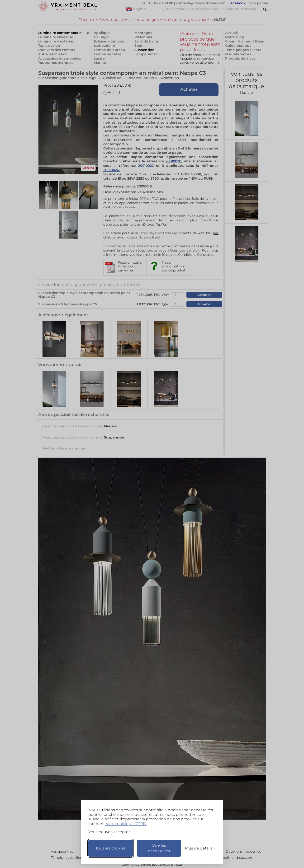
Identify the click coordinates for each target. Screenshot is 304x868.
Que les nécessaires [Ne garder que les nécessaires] (159, 848)
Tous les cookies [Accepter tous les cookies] (111, 848)
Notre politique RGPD (126, 824)
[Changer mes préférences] (198, 848)
